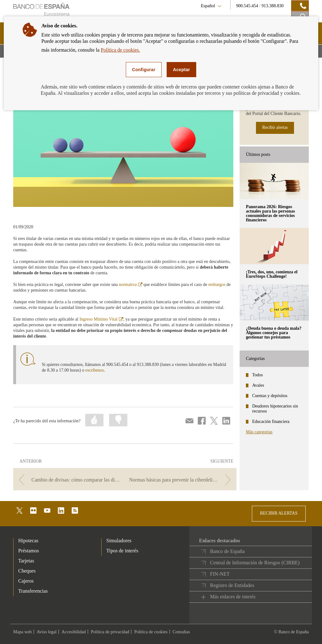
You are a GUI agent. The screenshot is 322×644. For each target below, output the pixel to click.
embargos (217, 285)
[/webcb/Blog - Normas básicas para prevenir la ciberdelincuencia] (181, 480)
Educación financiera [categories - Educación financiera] (271, 422)
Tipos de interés (122, 551)
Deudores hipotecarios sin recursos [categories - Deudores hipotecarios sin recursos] (275, 409)
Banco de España (227, 551)
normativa (131, 285)
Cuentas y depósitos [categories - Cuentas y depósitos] (270, 396)
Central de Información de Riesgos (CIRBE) (255, 563)
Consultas (181, 632)
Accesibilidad (74, 632)
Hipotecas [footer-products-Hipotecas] (28, 541)
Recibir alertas (275, 127)
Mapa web (22, 632)
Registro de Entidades (232, 585)
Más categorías (259, 432)
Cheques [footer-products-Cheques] (27, 571)
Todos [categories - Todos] (258, 375)
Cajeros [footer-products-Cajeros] (26, 581)
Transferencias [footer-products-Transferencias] (33, 591)
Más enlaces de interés (233, 597)
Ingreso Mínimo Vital (101, 319)
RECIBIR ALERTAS (279, 513)
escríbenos (94, 370)
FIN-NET (220, 574)
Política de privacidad (110, 632)
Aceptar (181, 70)
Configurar (144, 70)
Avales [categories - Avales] (258, 385)
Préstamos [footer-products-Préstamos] (29, 551)
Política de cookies (151, 632)
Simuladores (119, 541)
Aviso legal (47, 632)
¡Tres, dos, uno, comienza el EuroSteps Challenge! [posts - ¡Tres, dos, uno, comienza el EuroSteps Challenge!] (272, 274)
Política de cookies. (120, 50)
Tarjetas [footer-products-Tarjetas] (26, 561)
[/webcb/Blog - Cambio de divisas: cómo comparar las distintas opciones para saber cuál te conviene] (68, 480)
